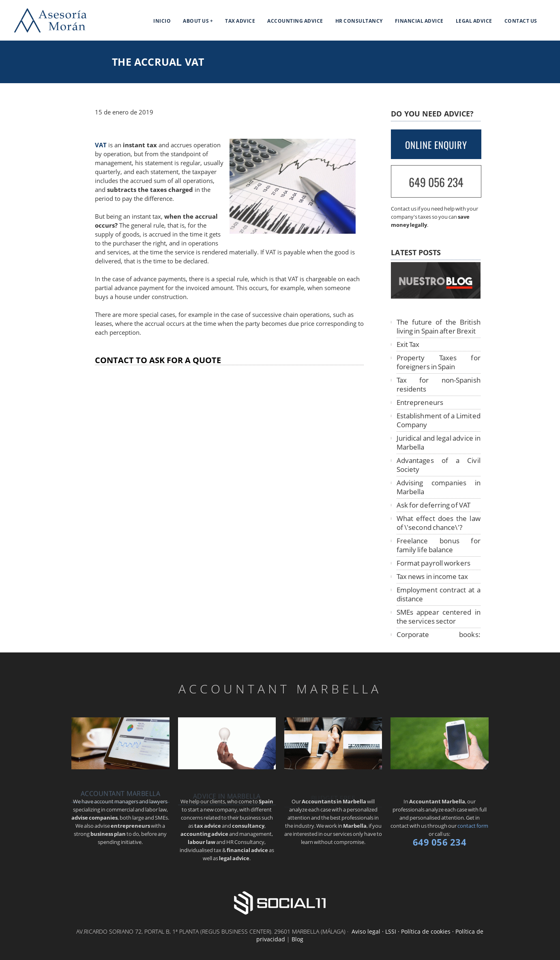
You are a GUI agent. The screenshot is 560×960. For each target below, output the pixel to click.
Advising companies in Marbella (439, 487)
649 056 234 (436, 182)
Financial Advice (419, 21)
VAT (101, 145)
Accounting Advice (295, 21)
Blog (297, 939)
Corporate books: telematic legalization (439, 639)
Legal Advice (474, 21)
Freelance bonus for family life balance (439, 545)
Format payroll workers (433, 563)
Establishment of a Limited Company (439, 420)
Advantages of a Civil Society (439, 465)
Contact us (521, 21)
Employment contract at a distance (439, 594)
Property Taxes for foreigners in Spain (439, 362)
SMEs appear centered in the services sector (439, 617)
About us (196, 21)
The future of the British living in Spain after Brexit (439, 326)
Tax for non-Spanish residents (439, 384)
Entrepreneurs (420, 402)
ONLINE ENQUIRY (436, 145)
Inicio (162, 21)
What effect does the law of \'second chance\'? (439, 523)
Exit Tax (408, 344)
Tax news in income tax (432, 576)
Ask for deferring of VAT (433, 505)
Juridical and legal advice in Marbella (439, 442)
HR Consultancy (359, 21)
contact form (473, 826)
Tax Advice (240, 21)
